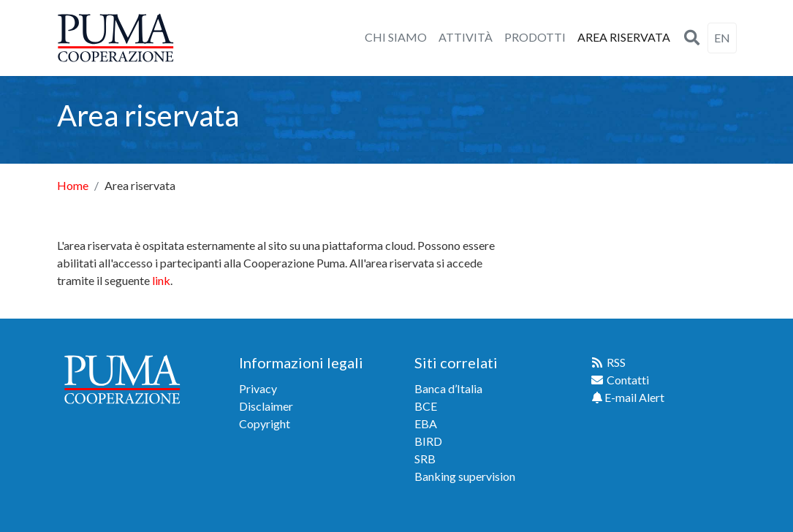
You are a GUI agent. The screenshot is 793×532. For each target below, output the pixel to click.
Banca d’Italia (448, 388)
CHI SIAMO (396, 37)
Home (73, 185)
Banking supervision (465, 476)
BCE (426, 406)
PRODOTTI (535, 37)
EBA (426, 423)
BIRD (428, 441)
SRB (425, 459)
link (161, 280)
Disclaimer (266, 406)
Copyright (265, 423)
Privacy (258, 388)
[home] (115, 38)
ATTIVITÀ (466, 37)
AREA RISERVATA (624, 37)
